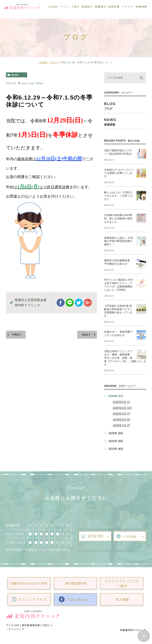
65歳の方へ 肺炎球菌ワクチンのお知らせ (118, 333)
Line (70, 303)
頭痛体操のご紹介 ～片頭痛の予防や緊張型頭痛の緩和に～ (119, 241)
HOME (43, 63)
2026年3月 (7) (122, 414)
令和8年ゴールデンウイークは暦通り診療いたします (119, 173)
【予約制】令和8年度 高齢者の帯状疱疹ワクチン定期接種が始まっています (118, 311)
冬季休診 (39, 83)
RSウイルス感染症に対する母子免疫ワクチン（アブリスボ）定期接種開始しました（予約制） (119, 285)
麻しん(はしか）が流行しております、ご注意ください (119, 196)
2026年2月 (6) (122, 420)
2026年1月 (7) (122, 425)
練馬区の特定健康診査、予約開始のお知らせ (118, 262)
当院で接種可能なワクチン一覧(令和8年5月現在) (118, 152)
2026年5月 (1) (122, 402)
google (88, 303)
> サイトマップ (15, 629)
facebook (61, 303)
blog (15, 75)
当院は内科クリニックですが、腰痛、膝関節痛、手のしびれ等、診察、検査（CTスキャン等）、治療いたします (125, 358)
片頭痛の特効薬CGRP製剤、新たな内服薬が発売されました (118, 218)
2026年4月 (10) (122, 408)
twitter (79, 303)
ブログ (54, 63)
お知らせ (25, 83)
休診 (32, 83)
